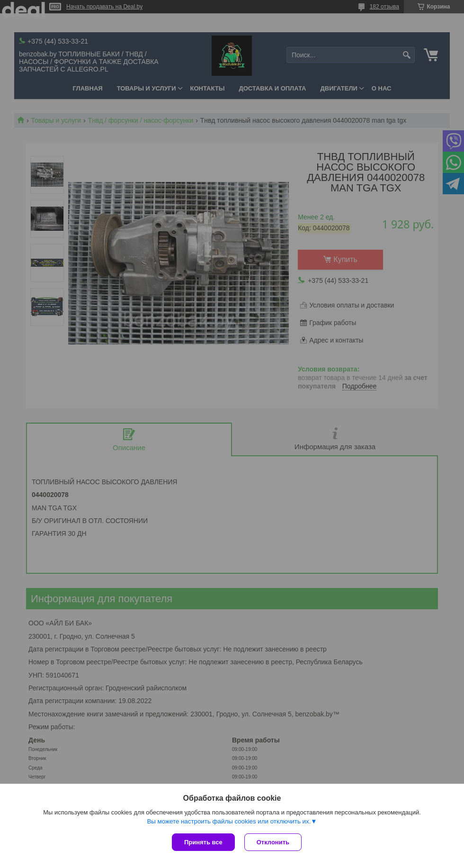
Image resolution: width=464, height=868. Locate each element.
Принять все (203, 842)
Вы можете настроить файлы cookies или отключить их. (229, 821)
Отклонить (273, 842)
